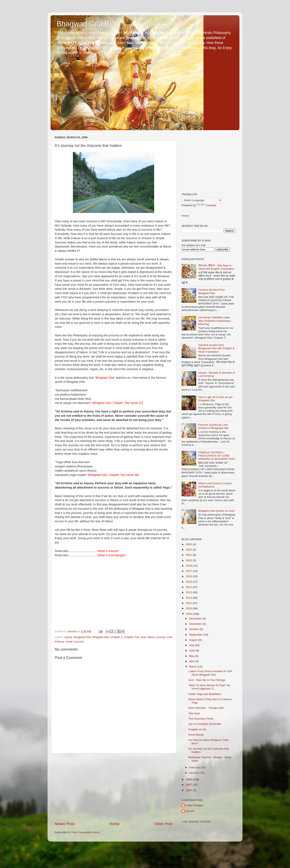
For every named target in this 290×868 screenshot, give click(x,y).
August (194, 640)
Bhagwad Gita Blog (88, 24)
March (193, 667)
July (192, 645)
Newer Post (65, 824)
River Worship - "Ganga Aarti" (206, 708)
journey (161, 637)
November (196, 624)
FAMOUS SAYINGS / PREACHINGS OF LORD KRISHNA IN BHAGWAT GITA (217, 456)
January (194, 773)
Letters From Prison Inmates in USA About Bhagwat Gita (210, 673)
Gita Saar (194, 713)
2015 (189, 582)
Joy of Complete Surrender (205, 724)
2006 (189, 790)
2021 (189, 555)
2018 (189, 566)
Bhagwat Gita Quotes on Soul (216, 511)
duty (143, 637)
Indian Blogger (194, 805)
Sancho (190, 811)
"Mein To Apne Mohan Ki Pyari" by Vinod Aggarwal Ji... (209, 687)
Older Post (163, 824)
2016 (189, 576)
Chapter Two (132, 637)
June (192, 650)
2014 (189, 587)
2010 (189, 608)
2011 (189, 603)
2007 (189, 785)
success (79, 642)
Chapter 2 (116, 637)
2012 (189, 598)
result (69, 642)
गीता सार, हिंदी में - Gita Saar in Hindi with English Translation (216, 267)
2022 (189, 550)
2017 (189, 571)
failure (151, 637)
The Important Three (201, 719)
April (192, 661)
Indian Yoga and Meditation (205, 694)
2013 (189, 592)
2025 (189, 544)
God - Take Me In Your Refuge (207, 680)
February (195, 767)
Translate (207, 205)
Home (114, 824)
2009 (189, 614)
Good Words (196, 735)
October (194, 629)
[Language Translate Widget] (202, 200)
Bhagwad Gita (82, 637)
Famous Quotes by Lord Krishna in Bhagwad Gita (213, 426)
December (196, 619)
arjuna (68, 637)
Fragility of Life (197, 729)
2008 (189, 779)
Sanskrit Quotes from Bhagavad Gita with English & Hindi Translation (216, 348)
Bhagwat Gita (101, 637)
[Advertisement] (114, 787)
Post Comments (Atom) (86, 832)
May (192, 656)
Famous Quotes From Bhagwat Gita (212, 291)
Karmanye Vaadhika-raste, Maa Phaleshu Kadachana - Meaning (215, 321)
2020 (189, 560)
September (196, 635)
